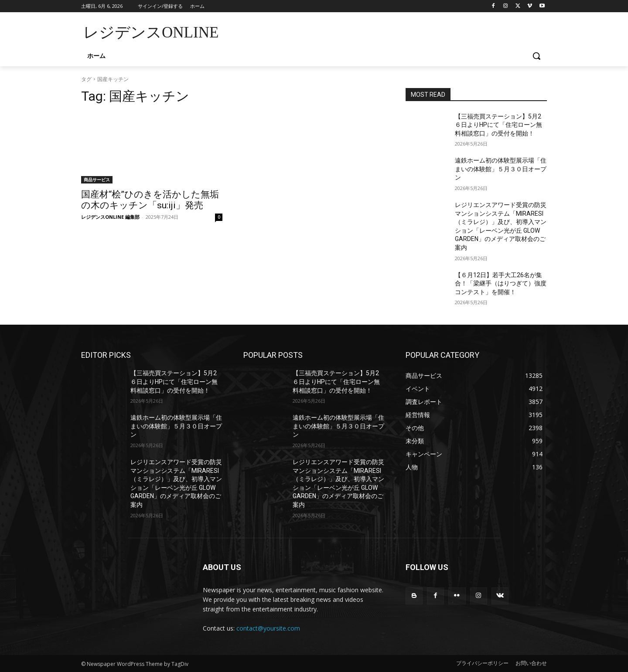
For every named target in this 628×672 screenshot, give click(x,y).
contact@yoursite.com (268, 628)
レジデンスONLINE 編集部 (110, 217)
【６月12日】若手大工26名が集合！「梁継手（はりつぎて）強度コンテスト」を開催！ (501, 283)
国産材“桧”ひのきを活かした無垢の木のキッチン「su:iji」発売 (150, 200)
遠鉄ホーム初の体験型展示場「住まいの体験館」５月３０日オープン (501, 169)
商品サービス (97, 180)
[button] (536, 56)
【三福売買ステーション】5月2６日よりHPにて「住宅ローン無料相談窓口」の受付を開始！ (498, 125)
